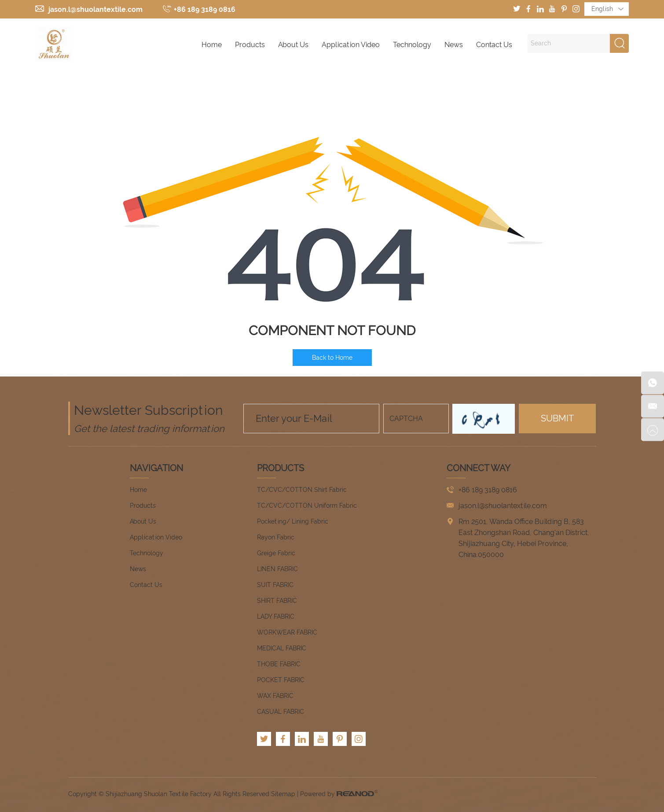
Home (212, 45)
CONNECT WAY (479, 468)
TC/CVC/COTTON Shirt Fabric (302, 490)
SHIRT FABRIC (277, 601)
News (454, 45)
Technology (412, 45)
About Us (293, 45)
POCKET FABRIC (281, 680)
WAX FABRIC (275, 696)
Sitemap (283, 794)
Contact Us (494, 45)
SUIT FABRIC (275, 585)
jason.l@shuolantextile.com (95, 9)
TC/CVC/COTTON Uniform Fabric (307, 506)
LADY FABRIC (276, 616)
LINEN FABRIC (277, 569)
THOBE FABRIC (279, 664)
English (607, 9)
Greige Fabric (276, 553)
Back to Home (332, 358)
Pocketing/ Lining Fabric (293, 521)
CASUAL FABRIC (281, 712)
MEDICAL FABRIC (282, 648)
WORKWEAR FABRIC (287, 632)
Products (250, 45)
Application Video (351, 45)
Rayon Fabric (276, 537)
